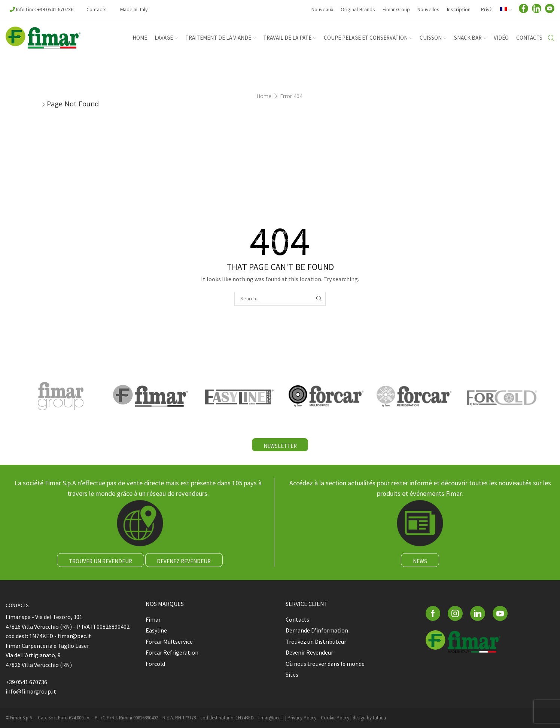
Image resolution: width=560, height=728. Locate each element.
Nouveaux (322, 9)
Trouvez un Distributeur (316, 641)
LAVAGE (166, 38)
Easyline (156, 630)
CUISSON (433, 38)
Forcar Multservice (169, 641)
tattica (379, 718)
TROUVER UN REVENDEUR (101, 561)
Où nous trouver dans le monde (325, 664)
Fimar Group (396, 9)
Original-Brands (358, 9)
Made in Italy (134, 9)
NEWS (420, 561)
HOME (140, 38)
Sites (292, 674)
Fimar (153, 619)
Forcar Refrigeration (172, 652)
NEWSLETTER (280, 446)
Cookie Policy (335, 718)
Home (264, 96)
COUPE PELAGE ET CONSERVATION (368, 38)
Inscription (459, 9)
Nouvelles (428, 9)
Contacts (97, 9)
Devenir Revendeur (309, 652)
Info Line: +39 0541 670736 (42, 9)
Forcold (155, 664)
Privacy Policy (302, 718)
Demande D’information (317, 630)
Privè (486, 9)
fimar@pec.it (271, 718)
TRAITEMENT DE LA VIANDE (221, 38)
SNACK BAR (470, 38)
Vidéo (501, 38)
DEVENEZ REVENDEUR (184, 561)
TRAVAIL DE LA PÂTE (290, 38)
